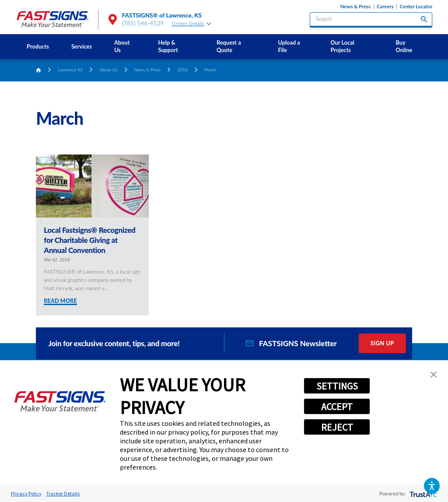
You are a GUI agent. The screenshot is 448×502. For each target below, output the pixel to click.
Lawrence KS (71, 70)
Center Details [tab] (192, 23)
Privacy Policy (26, 493)
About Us (122, 46)
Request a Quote (229, 46)
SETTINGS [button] (337, 386)
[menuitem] (38, 47)
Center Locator (416, 7)
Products (38, 46)
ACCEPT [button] (337, 407)
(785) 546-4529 (143, 23)
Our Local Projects (343, 46)
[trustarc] (422, 493)
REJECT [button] (337, 427)
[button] (432, 486)
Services (82, 46)
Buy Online (404, 46)
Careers (385, 7)
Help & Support (168, 46)
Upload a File (289, 46)
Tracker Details (63, 493)
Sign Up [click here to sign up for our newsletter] (382, 343)
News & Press (355, 7)
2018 (183, 70)
